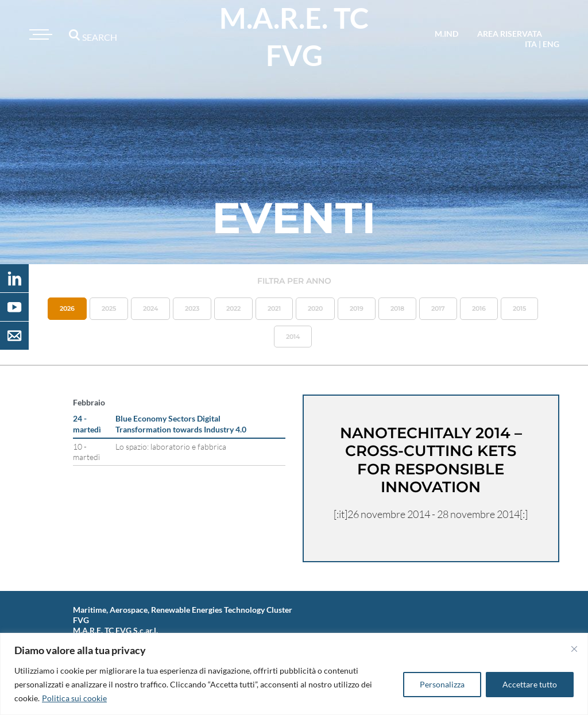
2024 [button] (150, 308)
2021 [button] (274, 308)
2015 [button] (519, 308)
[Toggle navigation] (39, 34)
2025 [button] (109, 308)
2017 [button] (438, 308)
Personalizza (442, 684)
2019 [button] (357, 308)
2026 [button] (67, 308)
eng (551, 44)
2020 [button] (315, 308)
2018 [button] (397, 308)
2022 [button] (233, 308)
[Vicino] (574, 649)
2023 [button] (192, 308)
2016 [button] (479, 308)
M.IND (446, 34)
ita (531, 44)
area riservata (510, 34)
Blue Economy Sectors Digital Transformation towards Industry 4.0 (181, 424)
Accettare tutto (530, 684)
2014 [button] (293, 337)
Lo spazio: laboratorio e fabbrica (171, 447)
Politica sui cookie (74, 698)
